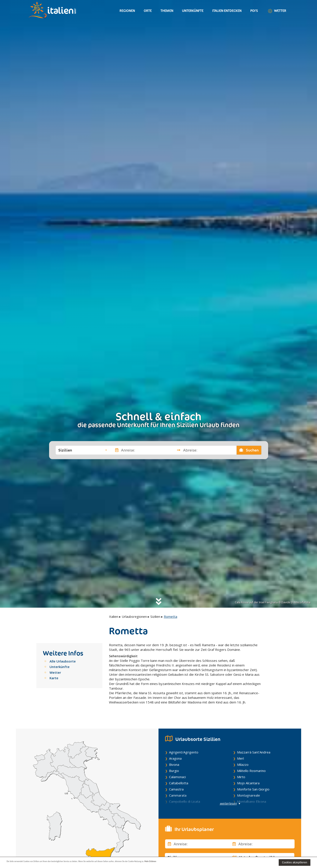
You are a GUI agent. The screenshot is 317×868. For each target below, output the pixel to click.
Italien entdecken (227, 11)
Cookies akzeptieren (295, 862)
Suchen (249, 450)
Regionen (127, 11)
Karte (54, 678)
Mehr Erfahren (213, 862)
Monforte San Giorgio (253, 787)
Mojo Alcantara (248, 780)
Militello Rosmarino (251, 768)
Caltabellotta (179, 780)
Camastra (176, 787)
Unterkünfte (193, 11)
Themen (167, 11)
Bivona (174, 762)
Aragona (175, 756)
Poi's (254, 11)
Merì (241, 756)
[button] (83, 450)
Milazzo (243, 762)
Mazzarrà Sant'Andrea (254, 750)
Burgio (174, 768)
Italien (114, 616)
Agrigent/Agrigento (184, 750)
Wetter (276, 11)
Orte (148, 11)
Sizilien (155, 616)
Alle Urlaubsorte (63, 661)
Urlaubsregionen (134, 616)
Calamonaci (177, 774)
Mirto (241, 774)
